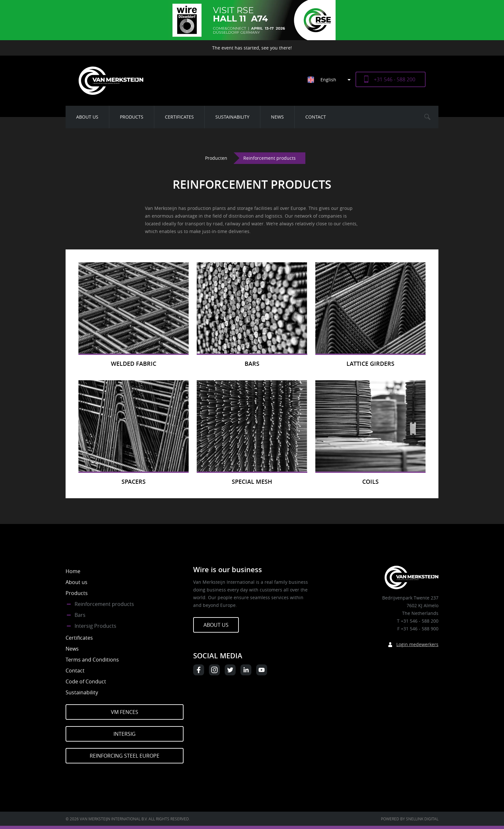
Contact (316, 117)
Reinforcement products (104, 604)
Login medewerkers (417, 644)
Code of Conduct (86, 681)
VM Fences (125, 712)
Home (73, 571)
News (277, 117)
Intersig (125, 734)
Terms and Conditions (92, 660)
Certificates (179, 117)
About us (87, 117)
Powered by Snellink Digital (410, 819)
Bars (80, 615)
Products (132, 117)
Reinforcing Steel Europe (125, 756)
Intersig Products (95, 626)
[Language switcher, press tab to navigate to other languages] (332, 80)
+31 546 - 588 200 (395, 79)
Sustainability (232, 117)
